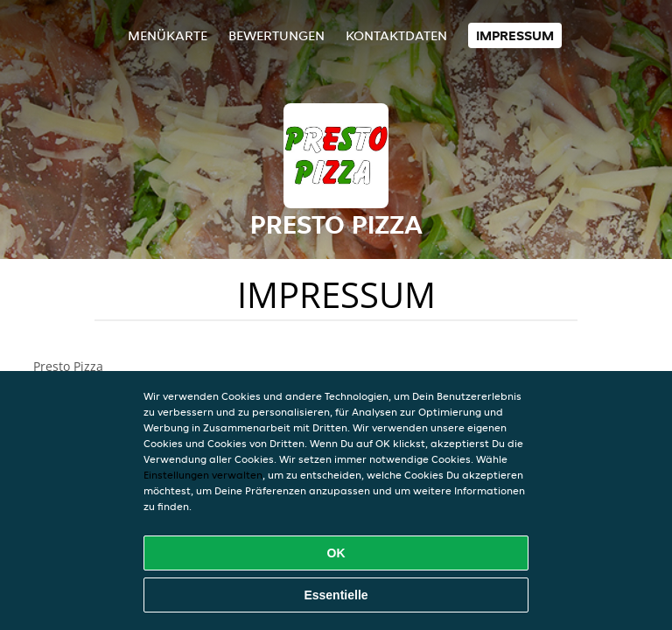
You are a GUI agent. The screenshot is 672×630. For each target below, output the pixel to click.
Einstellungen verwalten (203, 475)
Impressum (515, 35)
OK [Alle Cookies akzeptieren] (336, 553)
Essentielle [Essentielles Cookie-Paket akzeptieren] (336, 595)
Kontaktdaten (396, 35)
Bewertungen (276, 35)
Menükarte (168, 35)
